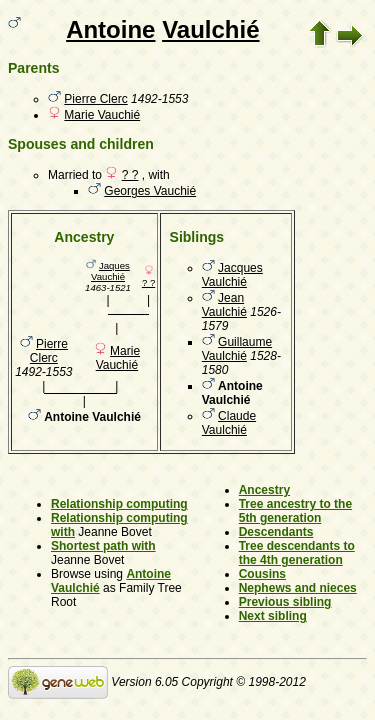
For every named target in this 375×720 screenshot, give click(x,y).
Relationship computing (119, 504)
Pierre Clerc (95, 99)
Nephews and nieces (298, 588)
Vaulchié (210, 29)
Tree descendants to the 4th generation (297, 553)
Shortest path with (103, 546)
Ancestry (264, 490)
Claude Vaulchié (229, 423)
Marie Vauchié (102, 115)
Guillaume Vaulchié (237, 349)
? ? (130, 175)
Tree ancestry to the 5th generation (295, 511)
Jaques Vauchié (110, 271)
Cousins (262, 574)
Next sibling (273, 616)
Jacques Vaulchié (232, 275)
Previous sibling (285, 602)
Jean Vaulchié (224, 305)
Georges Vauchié (150, 191)
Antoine (110, 29)
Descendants (276, 532)
